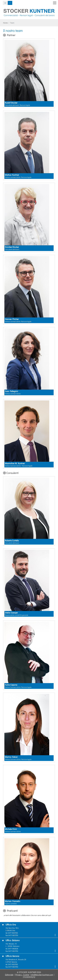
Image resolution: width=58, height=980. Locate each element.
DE (5, 3)
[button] (4, 18)
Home (5, 23)
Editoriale (9, 975)
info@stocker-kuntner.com (42, 975)
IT (10, 3)
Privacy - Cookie (22, 975)
